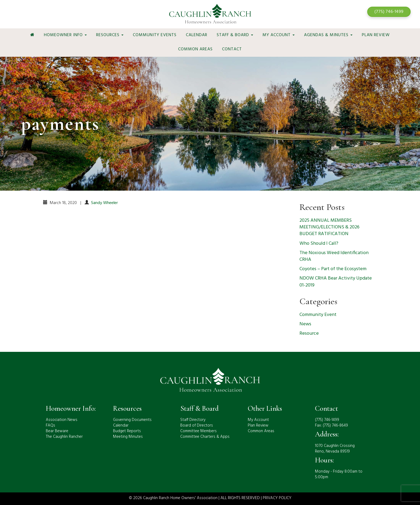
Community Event (318, 315)
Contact (232, 49)
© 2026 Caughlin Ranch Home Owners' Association (173, 498)
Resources (110, 35)
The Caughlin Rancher (64, 437)
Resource (309, 333)
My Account (279, 35)
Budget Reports (127, 431)
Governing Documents (132, 420)
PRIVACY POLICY (277, 498)
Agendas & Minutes (328, 35)
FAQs (50, 425)
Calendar (197, 35)
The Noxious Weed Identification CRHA (334, 256)
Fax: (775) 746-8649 (331, 425)
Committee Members (198, 431)
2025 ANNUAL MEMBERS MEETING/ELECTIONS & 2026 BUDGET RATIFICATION (329, 227)
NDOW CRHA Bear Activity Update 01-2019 (336, 282)
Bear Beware (57, 431)
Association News (62, 420)
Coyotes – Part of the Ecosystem (333, 269)
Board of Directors (197, 425)
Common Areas (195, 49)
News (305, 324)
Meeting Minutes (128, 437)
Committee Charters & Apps (205, 437)
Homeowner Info (65, 35)
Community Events (155, 35)
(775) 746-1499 (389, 12)
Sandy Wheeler (104, 203)
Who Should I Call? (319, 244)
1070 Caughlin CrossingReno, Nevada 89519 (335, 449)
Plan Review (376, 35)
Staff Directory (193, 420)
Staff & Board (235, 35)
